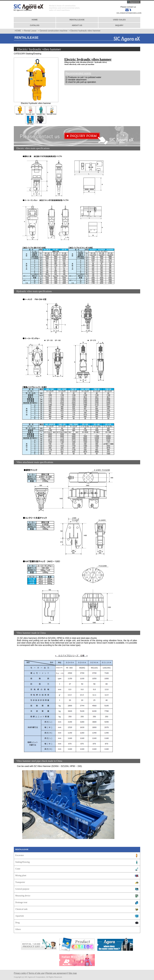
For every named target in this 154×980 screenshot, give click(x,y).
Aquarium (20, 915)
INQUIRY (119, 24)
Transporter (20, 881)
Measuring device (23, 895)
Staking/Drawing (22, 861)
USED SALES (119, 19)
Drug (17, 922)
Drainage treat (21, 901)
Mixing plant (21, 875)
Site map (73, 972)
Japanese (134, 2)
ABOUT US (77, 24)
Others (18, 928)
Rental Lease (30, 30)
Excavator (20, 854)
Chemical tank (21, 908)
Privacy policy (20, 972)
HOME (35, 19)
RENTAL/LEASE (77, 19)
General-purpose (22, 888)
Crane (18, 868)
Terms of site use (36, 972)
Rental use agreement (56, 972)
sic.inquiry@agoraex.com (129, 13)
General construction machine (54, 30)
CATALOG (35, 24)
